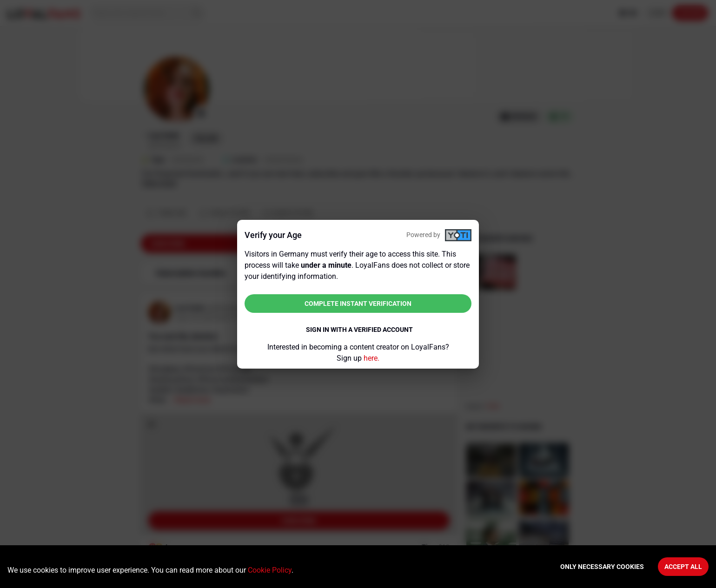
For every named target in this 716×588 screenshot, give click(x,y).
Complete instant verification (358, 304)
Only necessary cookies (602, 567)
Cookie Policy (270, 570)
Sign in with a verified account (359, 330)
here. (371, 358)
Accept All (683, 567)
